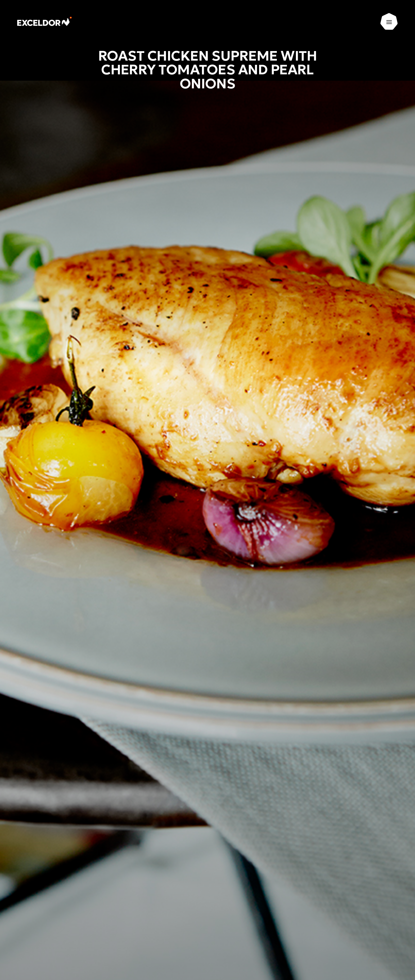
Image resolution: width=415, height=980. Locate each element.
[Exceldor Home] (47, 22)
